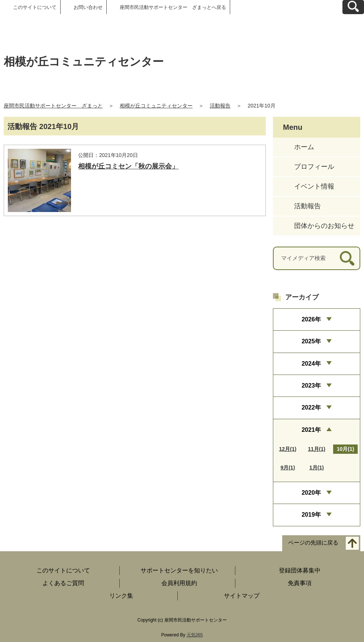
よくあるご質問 (63, 583)
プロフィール (314, 167)
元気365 (195, 635)
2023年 (311, 386)
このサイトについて (35, 7)
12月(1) (288, 449)
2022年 (311, 407)
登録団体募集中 (300, 570)
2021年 (311, 430)
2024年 (311, 364)
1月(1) (317, 468)
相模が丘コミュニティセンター (156, 106)
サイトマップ (242, 596)
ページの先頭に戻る (313, 543)
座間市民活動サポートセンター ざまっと (53, 106)
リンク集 (121, 596)
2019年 (311, 515)
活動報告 (220, 106)
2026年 (311, 319)
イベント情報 (314, 186)
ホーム (304, 147)
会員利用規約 (179, 583)
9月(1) (288, 468)
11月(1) (317, 449)
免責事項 (300, 583)
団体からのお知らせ (324, 226)
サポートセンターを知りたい (179, 570)
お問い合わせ (88, 7)
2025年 (311, 341)
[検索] (347, 258)
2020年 (311, 493)
